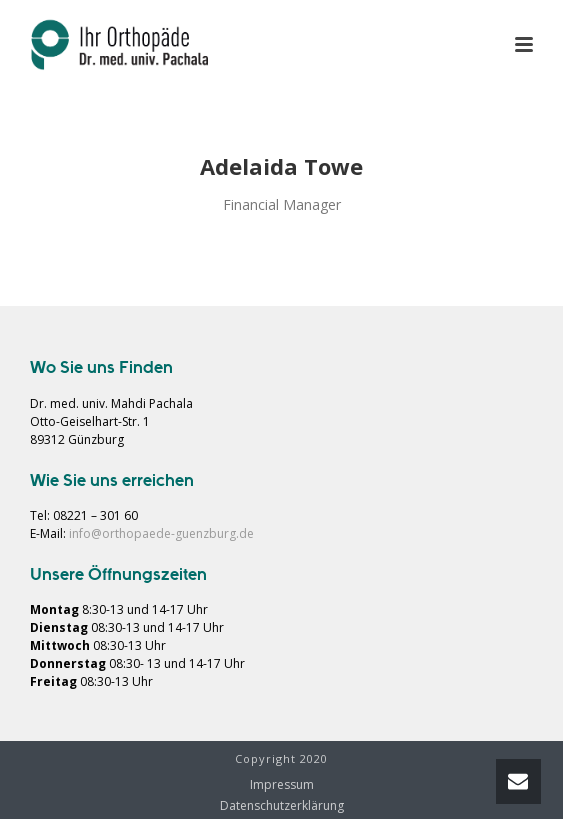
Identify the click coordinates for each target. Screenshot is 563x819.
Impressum (282, 785)
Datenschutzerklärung (282, 806)
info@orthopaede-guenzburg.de (161, 533)
